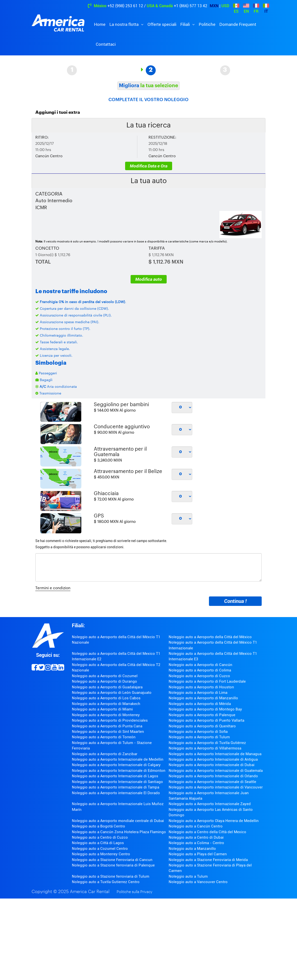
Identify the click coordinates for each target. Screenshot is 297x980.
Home (100, 24)
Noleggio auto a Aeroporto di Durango (104, 681)
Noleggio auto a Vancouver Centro (198, 882)
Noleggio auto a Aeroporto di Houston (201, 687)
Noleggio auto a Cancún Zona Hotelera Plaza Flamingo (119, 832)
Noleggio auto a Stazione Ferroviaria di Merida (208, 860)
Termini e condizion (53, 588)
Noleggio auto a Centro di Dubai (196, 837)
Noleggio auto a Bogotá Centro (99, 826)
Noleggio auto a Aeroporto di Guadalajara (107, 687)
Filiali (186, 24)
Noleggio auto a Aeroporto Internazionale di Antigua (213, 759)
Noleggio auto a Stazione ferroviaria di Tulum (111, 876)
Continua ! (235, 601)
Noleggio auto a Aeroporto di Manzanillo (203, 698)
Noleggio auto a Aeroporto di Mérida (200, 704)
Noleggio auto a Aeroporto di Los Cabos (106, 698)
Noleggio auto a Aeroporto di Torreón (104, 737)
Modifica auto (149, 279)
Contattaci (106, 44)
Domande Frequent (238, 24)
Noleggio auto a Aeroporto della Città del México (210, 637)
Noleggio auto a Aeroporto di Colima (200, 670)
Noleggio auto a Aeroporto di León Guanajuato (112, 693)
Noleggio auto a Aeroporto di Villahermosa (205, 748)
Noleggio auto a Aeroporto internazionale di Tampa (116, 787)
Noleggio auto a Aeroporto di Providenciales (110, 720)
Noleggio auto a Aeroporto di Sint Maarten (108, 732)
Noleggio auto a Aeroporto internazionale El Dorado (116, 793)
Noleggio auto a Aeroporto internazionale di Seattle (212, 782)
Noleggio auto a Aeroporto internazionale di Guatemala (216, 771)
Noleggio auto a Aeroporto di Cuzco (199, 676)
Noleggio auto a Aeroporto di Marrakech (106, 704)
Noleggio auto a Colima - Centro (196, 843)
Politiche (207, 24)
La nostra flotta (124, 24)
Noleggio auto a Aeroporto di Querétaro (202, 726)
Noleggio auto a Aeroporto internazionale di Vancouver (216, 787)
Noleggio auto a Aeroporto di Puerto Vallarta (206, 720)
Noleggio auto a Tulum (188, 876)
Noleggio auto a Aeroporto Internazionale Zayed (210, 804)
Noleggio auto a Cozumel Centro (100, 849)
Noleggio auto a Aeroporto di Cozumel (105, 676)
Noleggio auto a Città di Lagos (98, 843)
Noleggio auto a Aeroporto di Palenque (202, 715)
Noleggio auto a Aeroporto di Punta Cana (107, 726)
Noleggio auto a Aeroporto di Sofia (198, 732)
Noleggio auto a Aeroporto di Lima (198, 693)
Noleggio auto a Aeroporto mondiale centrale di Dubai (118, 821)
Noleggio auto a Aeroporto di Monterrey (106, 715)
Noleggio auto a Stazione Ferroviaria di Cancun (112, 860)
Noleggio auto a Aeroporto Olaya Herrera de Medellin (214, 821)
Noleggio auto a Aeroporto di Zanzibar (105, 754)
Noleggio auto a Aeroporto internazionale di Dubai (212, 765)
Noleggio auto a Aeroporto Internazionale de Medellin (118, 759)
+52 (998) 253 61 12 (125, 6)
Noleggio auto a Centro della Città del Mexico (207, 832)
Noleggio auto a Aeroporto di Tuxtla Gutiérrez (207, 743)
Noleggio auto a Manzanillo (192, 849)
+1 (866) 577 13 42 (191, 6)
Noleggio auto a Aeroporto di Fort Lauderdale (207, 681)
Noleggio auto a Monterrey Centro (101, 854)
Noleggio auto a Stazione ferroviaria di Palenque (113, 865)
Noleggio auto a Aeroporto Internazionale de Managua (215, 754)
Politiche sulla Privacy (135, 892)
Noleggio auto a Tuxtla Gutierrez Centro (106, 882)
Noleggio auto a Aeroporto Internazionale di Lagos (115, 776)
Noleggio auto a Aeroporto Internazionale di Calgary (116, 765)
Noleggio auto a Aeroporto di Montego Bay (205, 709)
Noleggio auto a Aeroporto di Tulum (199, 737)
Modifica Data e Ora (149, 166)
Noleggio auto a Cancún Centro (196, 826)
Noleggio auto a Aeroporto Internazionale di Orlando (213, 776)
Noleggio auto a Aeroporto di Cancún (200, 665)
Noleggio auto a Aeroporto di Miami (102, 709)
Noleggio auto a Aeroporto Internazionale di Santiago (117, 782)
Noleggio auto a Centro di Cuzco (100, 837)
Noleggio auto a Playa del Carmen (198, 854)
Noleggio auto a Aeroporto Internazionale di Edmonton (119, 771)
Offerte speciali (162, 24)
